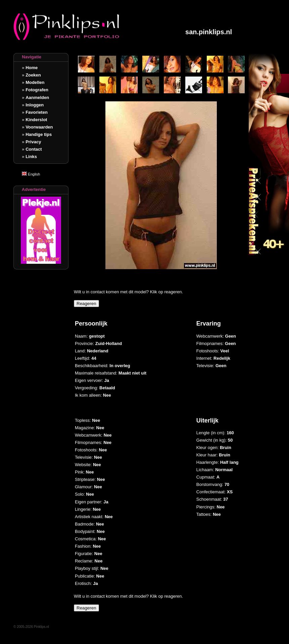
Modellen (35, 82)
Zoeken (33, 75)
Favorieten (37, 112)
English (31, 174)
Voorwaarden (39, 127)
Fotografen (37, 90)
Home (32, 68)
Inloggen (35, 105)
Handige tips (39, 134)
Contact (34, 149)
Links (31, 157)
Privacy (33, 142)
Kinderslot (36, 120)
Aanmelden (37, 97)
